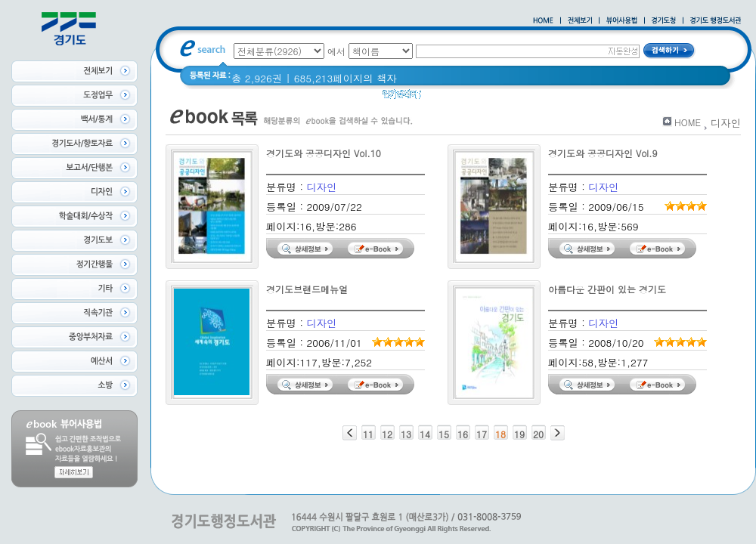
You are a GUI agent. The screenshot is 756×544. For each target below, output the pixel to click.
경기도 (478, 98)
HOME (688, 122)
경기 (441, 98)
